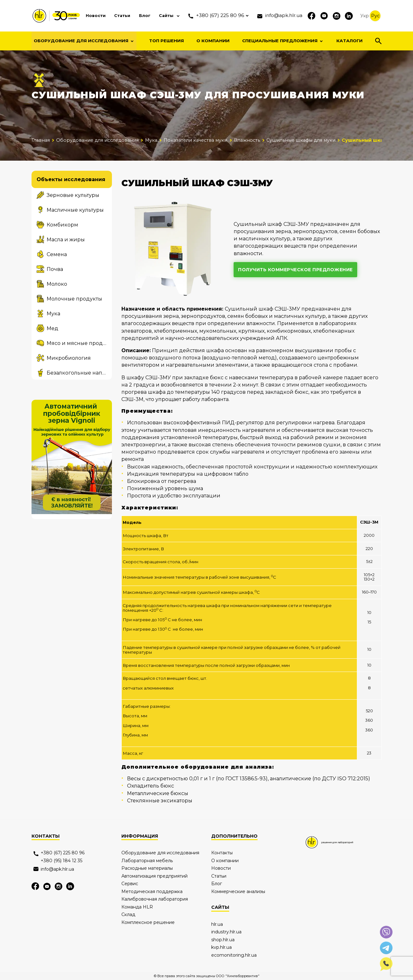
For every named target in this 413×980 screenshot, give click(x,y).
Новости (87, 15)
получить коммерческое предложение (296, 270)
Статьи (115, 15)
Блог (138, 15)
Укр (365, 16)
